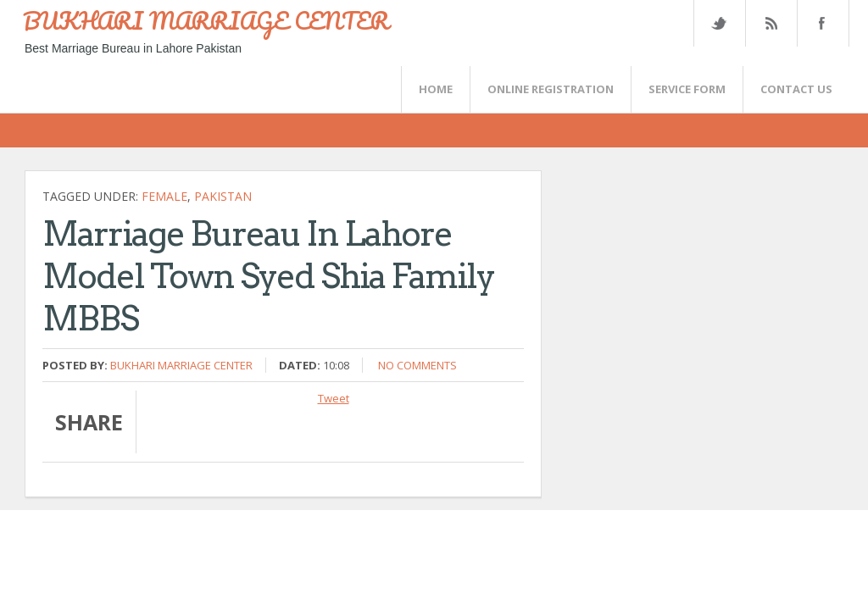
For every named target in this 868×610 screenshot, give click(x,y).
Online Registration (551, 89)
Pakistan (223, 196)
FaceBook (820, 23)
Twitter (719, 23)
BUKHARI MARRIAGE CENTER (206, 20)
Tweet (334, 398)
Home (436, 89)
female (164, 196)
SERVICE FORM (687, 89)
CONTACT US (796, 89)
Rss (771, 23)
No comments (417, 365)
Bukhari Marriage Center (181, 365)
